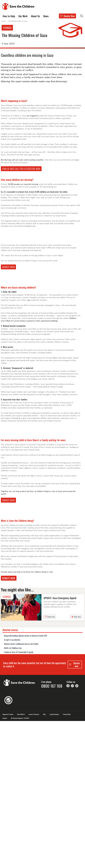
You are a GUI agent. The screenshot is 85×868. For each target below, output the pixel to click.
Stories (7, 28)
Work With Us (21, 861)
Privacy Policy (67, 861)
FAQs (44, 861)
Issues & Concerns (34, 861)
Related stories (10, 777)
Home (4, 21)
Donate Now (67, 16)
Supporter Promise (8, 861)
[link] (43, 754)
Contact (5, 865)
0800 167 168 (52, 833)
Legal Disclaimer (54, 861)
